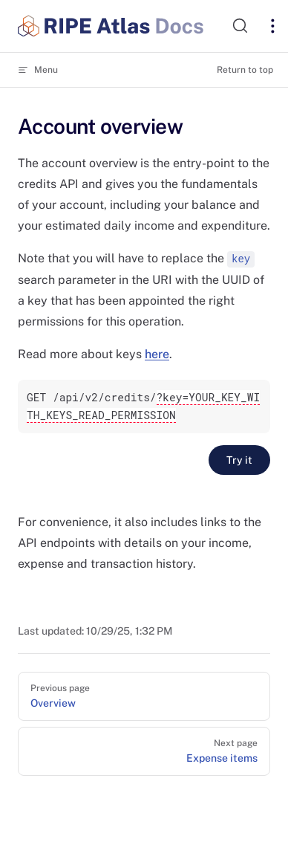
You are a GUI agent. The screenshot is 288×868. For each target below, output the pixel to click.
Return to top (245, 70)
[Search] (239, 26)
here (157, 354)
